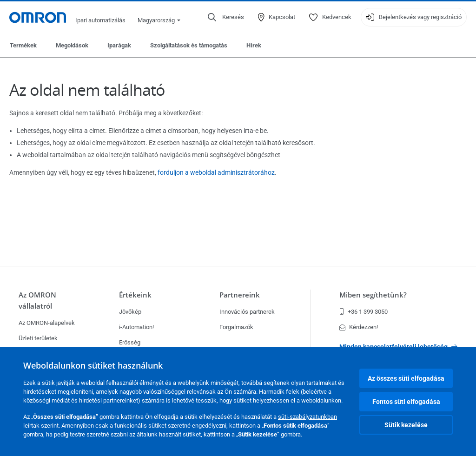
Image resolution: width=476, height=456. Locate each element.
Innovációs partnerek (247, 312)
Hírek (254, 45)
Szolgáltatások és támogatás (189, 45)
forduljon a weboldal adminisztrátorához (216, 172)
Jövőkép (130, 312)
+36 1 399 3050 (364, 312)
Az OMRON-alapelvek (47, 323)
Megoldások (72, 45)
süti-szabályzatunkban (307, 417)
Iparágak (119, 45)
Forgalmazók (236, 327)
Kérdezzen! (359, 327)
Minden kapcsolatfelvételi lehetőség (398, 347)
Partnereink (240, 295)
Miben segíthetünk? (373, 295)
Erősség (130, 342)
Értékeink (135, 295)
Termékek (23, 45)
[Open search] (226, 17)
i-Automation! (136, 327)
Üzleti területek (38, 338)
